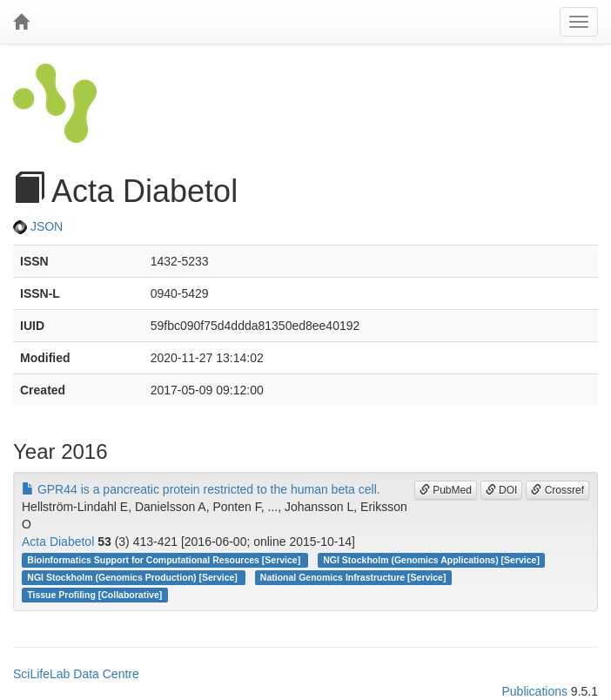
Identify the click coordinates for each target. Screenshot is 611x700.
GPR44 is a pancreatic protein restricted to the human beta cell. (201, 489)
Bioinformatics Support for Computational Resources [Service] (165, 560)
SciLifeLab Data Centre (76, 674)
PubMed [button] (446, 490)
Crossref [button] (557, 490)
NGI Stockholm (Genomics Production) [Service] (133, 577)
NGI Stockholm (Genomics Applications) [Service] (431, 560)
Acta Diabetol (58, 542)
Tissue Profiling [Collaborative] (94, 595)
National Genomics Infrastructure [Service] (353, 577)
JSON (38, 226)
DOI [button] (502, 490)
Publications (534, 691)
